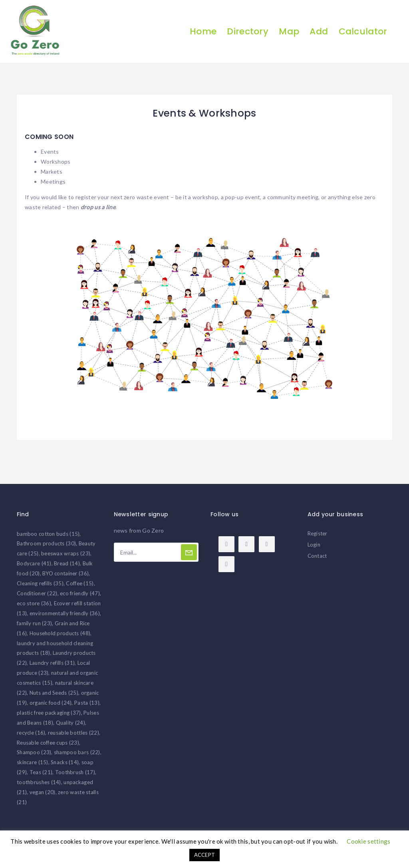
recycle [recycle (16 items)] (31, 733)
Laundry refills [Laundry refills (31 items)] (52, 663)
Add (319, 31)
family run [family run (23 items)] (34, 623)
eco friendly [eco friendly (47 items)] (80, 593)
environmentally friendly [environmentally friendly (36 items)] (65, 613)
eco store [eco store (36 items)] (34, 603)
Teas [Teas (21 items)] (41, 772)
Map (289, 31)
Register (318, 533)
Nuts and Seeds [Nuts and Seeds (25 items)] (54, 693)
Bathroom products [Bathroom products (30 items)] (46, 543)
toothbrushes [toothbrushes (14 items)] (39, 782)
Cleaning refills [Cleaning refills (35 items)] (40, 583)
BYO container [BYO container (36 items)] (66, 573)
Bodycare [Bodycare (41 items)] (34, 563)
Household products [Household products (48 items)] (60, 633)
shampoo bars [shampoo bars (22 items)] (77, 752)
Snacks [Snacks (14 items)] (65, 762)
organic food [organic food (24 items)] (51, 703)
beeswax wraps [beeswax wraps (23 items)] (66, 553)
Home (203, 31)
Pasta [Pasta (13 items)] (87, 703)
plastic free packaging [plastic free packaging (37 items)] (49, 713)
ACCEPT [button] (205, 855)
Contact (317, 556)
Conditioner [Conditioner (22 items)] (37, 593)
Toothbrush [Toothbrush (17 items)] (75, 772)
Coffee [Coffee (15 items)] (80, 583)
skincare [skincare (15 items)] (33, 762)
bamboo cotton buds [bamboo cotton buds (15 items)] (48, 534)
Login (314, 545)
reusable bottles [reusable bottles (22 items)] (73, 733)
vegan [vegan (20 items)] (43, 792)
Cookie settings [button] (368, 841)
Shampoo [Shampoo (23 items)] (34, 752)
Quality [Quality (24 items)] (70, 723)
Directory (248, 31)
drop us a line (98, 207)
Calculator (363, 31)
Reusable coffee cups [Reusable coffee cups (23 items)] (48, 743)
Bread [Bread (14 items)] (67, 563)
